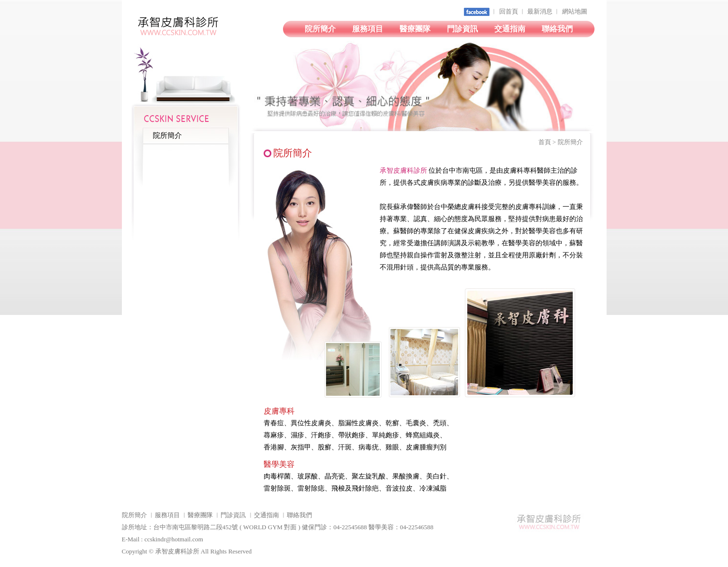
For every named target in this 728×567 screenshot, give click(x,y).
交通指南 (510, 29)
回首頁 (509, 11)
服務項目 (368, 29)
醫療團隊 (415, 29)
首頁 (545, 142)
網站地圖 (575, 11)
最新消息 (540, 11)
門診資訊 (462, 29)
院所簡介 (320, 29)
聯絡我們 (557, 29)
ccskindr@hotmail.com (173, 539)
